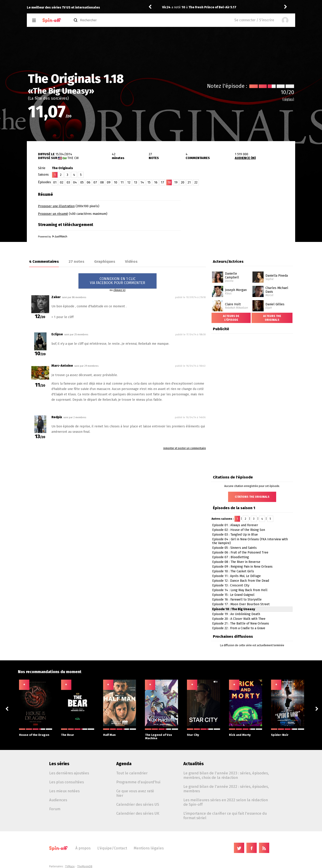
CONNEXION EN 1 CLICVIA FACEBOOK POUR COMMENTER (118, 281)
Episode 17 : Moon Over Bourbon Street (241, 604)
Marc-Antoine (62, 366)
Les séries (59, 764)
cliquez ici (119, 290)
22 (196, 182)
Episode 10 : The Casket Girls (233, 571)
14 (142, 182)
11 (122, 182)
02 (62, 182)
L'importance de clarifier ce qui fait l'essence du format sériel (225, 816)
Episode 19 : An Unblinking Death (236, 614)
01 (55, 182)
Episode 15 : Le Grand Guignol (233, 595)
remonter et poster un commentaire (185, 448)
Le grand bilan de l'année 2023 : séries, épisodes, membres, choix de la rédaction (226, 775)
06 (89, 182)
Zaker (56, 297)
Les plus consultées (67, 782)
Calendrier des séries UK (138, 813)
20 (183, 182)
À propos (83, 848)
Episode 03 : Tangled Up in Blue (235, 535)
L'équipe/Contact (112, 848)
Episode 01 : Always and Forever (235, 525)
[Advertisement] (243, 218)
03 (68, 182)
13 (136, 182)
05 (82, 182)
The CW (73, 158)
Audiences (58, 800)
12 (129, 182)
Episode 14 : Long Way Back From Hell (240, 590)
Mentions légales (149, 848)
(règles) (288, 99)
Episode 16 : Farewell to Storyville (237, 600)
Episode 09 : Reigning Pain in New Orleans (242, 567)
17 (162, 182)
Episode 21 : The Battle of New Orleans (241, 624)
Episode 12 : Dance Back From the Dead (241, 581)
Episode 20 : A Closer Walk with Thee (239, 619)
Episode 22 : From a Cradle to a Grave (239, 628)
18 (169, 182)
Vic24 (166, 7)
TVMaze (70, 866)
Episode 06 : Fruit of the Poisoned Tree (240, 552)
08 (102, 182)
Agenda (124, 764)
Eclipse (57, 334)
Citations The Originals (252, 497)
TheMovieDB (85, 866)
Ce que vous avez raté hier (135, 793)
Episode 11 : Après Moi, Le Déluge (236, 576)
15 (149, 182)
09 (109, 182)
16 (156, 182)
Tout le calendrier (132, 773)
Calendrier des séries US (138, 804)
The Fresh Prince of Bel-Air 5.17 (212, 7)
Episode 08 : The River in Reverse (236, 562)
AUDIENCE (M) (245, 158)
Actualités (194, 764)
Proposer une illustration (56, 206)
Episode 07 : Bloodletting (231, 557)
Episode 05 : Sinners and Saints (234, 548)
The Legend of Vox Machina (162, 734)
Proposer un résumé (53, 214)
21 (189, 182)
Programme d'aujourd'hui (138, 782)
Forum (55, 809)
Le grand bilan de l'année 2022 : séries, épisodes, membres (226, 789)
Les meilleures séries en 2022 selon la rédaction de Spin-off (226, 802)
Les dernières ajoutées (69, 773)
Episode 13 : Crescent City (231, 585)
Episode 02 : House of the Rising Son (239, 530)
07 (95, 182)
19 (176, 182)
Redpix (57, 417)
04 (75, 182)
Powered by (53, 237)
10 (115, 182)
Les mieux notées (64, 791)
